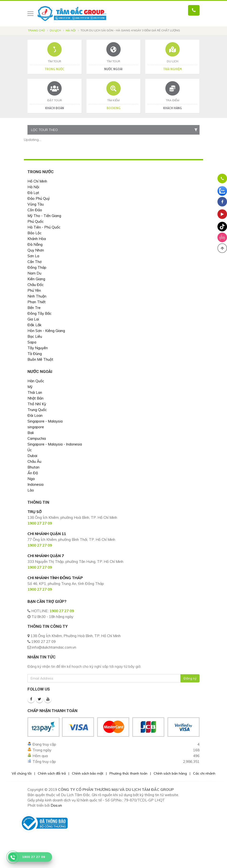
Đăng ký (190, 678)
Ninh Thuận (37, 296)
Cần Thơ (35, 262)
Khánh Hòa (37, 239)
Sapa (32, 342)
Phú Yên (34, 290)
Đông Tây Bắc (40, 313)
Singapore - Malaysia (45, 421)
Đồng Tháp (37, 267)
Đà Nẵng (35, 244)
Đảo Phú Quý (39, 198)
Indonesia (35, 484)
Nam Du (34, 273)
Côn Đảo (35, 210)
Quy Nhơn (36, 250)
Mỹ (30, 387)
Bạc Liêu (35, 336)
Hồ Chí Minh (37, 181)
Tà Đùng (35, 354)
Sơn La (33, 256)
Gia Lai (33, 319)
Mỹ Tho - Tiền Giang (44, 216)
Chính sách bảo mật (88, 773)
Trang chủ (36, 30)
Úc (30, 450)
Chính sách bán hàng (170, 773)
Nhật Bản (35, 398)
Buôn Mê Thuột (40, 359)
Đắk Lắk (35, 325)
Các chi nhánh (204, 773)
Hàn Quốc (36, 381)
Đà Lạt (33, 193)
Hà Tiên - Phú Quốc (44, 227)
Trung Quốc (37, 410)
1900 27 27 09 (62, 611)
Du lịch (55, 30)
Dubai (32, 456)
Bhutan (33, 467)
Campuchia (37, 438)
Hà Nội (71, 30)
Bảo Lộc (35, 233)
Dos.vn (56, 805)
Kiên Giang (36, 279)
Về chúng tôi (22, 773)
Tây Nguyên (38, 348)
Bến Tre (34, 308)
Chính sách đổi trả (52, 773)
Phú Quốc (36, 221)
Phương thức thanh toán (128, 773)
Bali (31, 433)
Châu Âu (34, 461)
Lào (31, 490)
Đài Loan (35, 415)
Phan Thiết (37, 302)
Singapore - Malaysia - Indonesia (55, 444)
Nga (31, 479)
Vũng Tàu (36, 204)
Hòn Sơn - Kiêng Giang (46, 331)
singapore (36, 427)
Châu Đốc (36, 285)
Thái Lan (35, 392)
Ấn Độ (33, 473)
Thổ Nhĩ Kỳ (37, 404)
